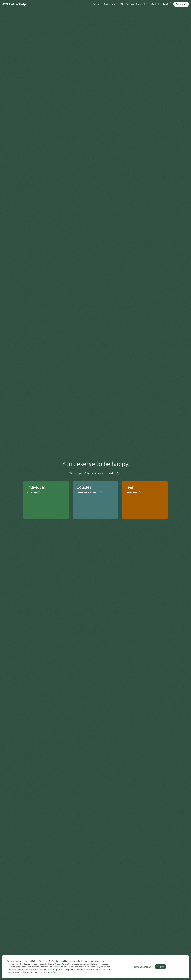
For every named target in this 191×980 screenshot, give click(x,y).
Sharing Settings (53, 972)
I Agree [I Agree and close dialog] (160, 967)
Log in (166, 4)
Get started (181, 4)
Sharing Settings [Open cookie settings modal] (143, 967)
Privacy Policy (61, 964)
